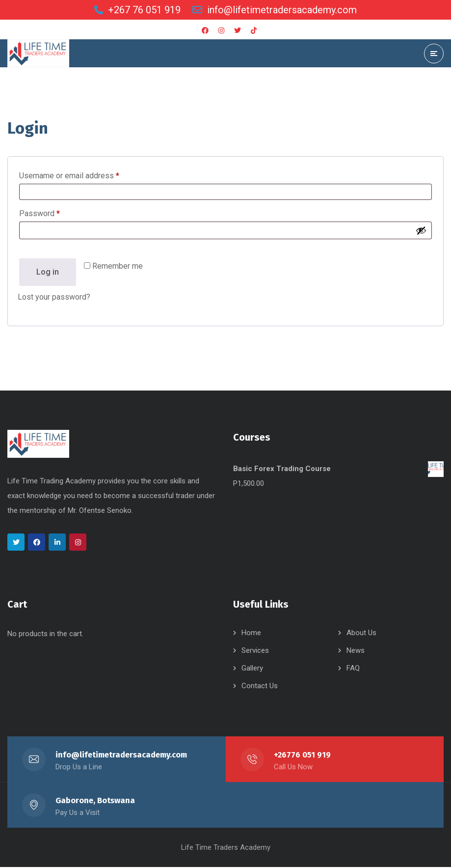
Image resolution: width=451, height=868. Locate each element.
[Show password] (421, 231)
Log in (48, 272)
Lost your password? (54, 297)
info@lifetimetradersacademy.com (122, 756)
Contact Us (260, 687)
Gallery (252, 669)
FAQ (353, 669)
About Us (361, 634)
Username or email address (84, 175)
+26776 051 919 (302, 756)
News (356, 651)
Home (251, 634)
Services (255, 651)
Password (55, 212)
